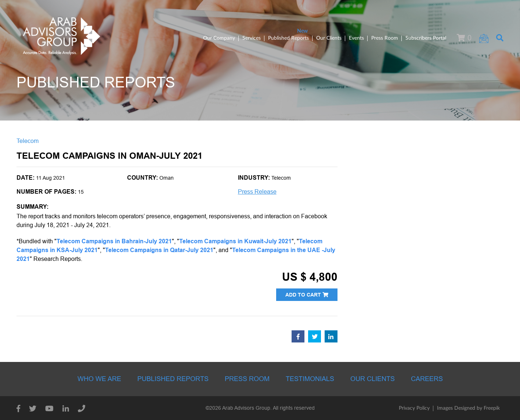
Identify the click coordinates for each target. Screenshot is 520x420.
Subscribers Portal (426, 38)
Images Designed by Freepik (468, 408)
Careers (427, 379)
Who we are (99, 379)
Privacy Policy (414, 408)
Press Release (257, 192)
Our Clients (329, 38)
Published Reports (288, 38)
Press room (247, 379)
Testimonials (310, 379)
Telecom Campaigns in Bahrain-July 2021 (114, 241)
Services (252, 38)
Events (356, 38)
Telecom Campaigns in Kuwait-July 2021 (235, 241)
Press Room (385, 38)
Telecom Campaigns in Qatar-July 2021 (159, 250)
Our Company (219, 38)
